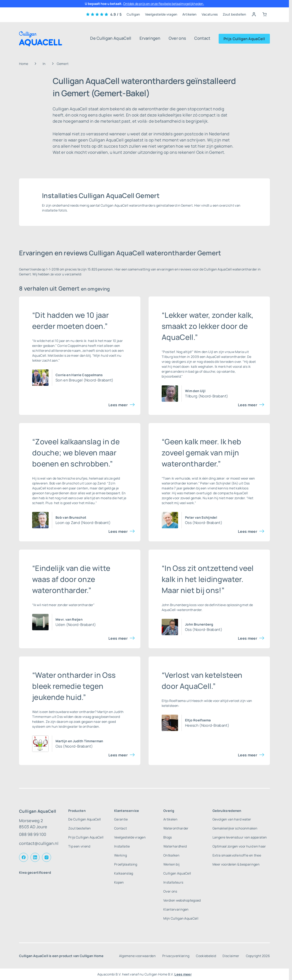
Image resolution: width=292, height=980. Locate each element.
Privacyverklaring (176, 956)
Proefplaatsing (126, 864)
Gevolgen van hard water (232, 819)
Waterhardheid (175, 846)
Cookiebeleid (206, 956)
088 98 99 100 (33, 834)
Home (24, 64)
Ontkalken (171, 855)
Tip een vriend (79, 846)
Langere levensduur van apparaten (240, 837)
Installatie (122, 846)
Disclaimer (231, 956)
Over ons (177, 38)
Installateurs (173, 882)
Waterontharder (176, 828)
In (44, 64)
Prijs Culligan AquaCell (244, 39)
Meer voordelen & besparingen (236, 864)
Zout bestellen (234, 14)
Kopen (119, 882)
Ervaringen (150, 38)
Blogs (168, 837)
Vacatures (210, 14)
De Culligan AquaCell (111, 38)
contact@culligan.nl (39, 843)
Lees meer (118, 405)
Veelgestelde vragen (161, 14)
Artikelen (190, 14)
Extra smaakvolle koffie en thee (237, 855)
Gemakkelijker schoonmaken (235, 828)
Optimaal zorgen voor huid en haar (239, 846)
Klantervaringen (176, 909)
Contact (202, 38)
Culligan (133, 14)
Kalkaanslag (124, 873)
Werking (120, 855)
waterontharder (233, 357)
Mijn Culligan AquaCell (181, 918)
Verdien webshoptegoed (182, 900)
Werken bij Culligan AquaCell (177, 869)
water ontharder (82, 712)
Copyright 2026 (258, 956)
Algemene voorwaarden (137, 956)
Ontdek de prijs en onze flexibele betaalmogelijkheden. (164, 4)
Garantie (121, 819)
